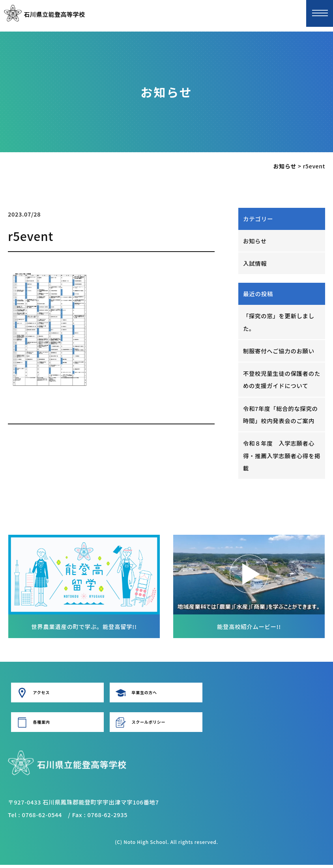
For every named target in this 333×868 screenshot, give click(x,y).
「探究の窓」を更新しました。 (279, 322)
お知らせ (255, 241)
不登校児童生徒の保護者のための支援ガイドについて (279, 381)
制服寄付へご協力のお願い (279, 352)
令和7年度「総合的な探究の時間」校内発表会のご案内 (281, 416)
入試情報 (255, 264)
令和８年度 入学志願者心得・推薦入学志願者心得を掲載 (279, 458)
